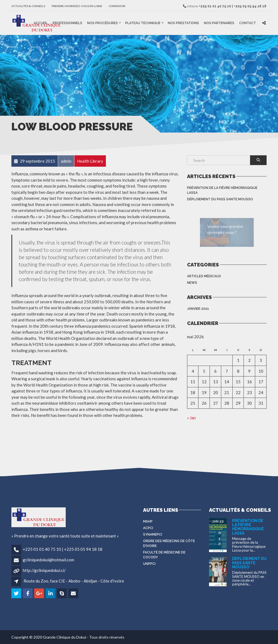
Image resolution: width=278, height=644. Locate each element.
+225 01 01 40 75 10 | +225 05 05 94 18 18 (63, 549)
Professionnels (67, 23)
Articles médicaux (204, 276)
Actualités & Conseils (28, 6)
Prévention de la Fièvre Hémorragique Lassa (222, 190)
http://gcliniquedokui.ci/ (44, 570)
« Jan (191, 418)
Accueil (41, 23)
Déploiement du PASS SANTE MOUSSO (220, 199)
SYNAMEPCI (153, 534)
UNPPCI (149, 564)
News (192, 283)
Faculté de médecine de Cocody (164, 555)
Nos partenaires (219, 23)
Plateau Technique (143, 23)
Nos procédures (102, 23)
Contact (248, 23)
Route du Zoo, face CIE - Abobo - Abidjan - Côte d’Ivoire (74, 581)
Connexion (117, 6)
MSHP (148, 521)
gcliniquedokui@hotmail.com (48, 560)
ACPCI (148, 528)
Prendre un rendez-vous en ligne (77, 6)
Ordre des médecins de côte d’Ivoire (169, 543)
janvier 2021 (198, 309)
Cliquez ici (207, 242)
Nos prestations (183, 23)
